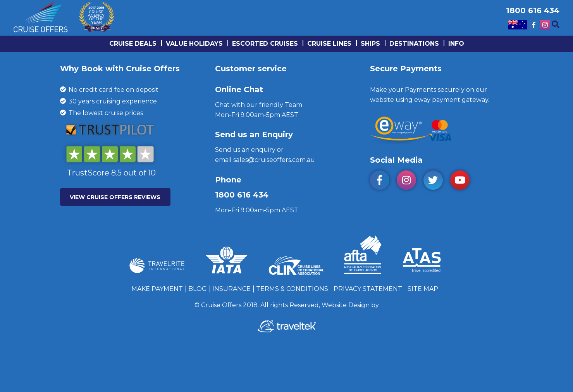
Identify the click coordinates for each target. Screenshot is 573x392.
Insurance (231, 289)
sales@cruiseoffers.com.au (274, 160)
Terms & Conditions (292, 289)
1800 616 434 (242, 195)
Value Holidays (194, 44)
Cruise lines (329, 44)
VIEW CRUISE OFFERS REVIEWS (115, 197)
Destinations (414, 44)
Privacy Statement (368, 289)
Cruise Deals (133, 44)
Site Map (423, 289)
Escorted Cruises (265, 44)
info (456, 44)
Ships (370, 44)
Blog (198, 289)
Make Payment (157, 289)
